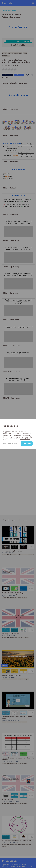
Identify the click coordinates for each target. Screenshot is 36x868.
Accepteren (27, 443)
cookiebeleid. (25, 439)
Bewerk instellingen (11, 443)
